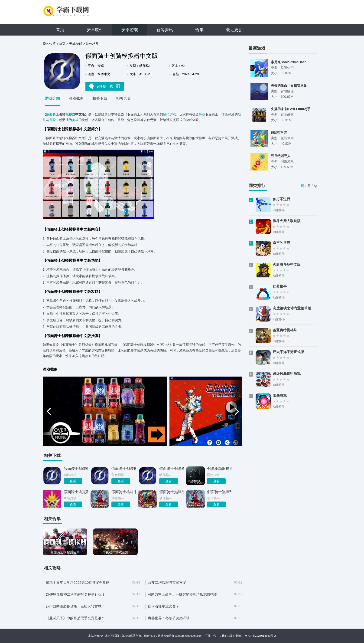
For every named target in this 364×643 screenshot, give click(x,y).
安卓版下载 (105, 86)
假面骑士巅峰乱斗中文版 (219, 492)
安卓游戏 (130, 30)
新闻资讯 (165, 30)
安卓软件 (95, 30)
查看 (73, 481)
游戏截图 (76, 98)
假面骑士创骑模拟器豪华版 (76, 469)
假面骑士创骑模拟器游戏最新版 (172, 469)
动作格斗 (92, 44)
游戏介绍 (52, 98)
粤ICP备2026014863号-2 (260, 636)
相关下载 (100, 98)
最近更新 (234, 30)
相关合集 (123, 98)
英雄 (75, 120)
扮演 (202, 114)
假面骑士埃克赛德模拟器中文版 (76, 492)
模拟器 (70, 114)
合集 (199, 30)
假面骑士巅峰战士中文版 (172, 492)
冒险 (52, 120)
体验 (225, 114)
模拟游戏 (169, 114)
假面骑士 (52, 114)
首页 (60, 30)
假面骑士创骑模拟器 (124, 469)
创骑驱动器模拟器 (219, 469)
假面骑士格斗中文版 (124, 492)
